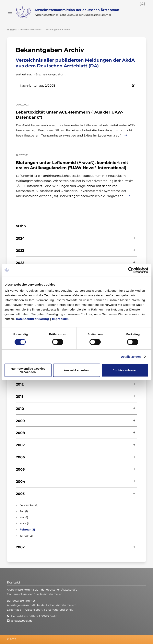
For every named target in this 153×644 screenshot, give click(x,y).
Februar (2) (27, 529)
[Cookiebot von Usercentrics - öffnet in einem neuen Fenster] (131, 270)
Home (12, 29)
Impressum (60, 319)
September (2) (29, 504)
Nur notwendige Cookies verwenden (28, 370)
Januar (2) (26, 535)
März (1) (25, 523)
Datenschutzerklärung (32, 319)
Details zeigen (131, 357)
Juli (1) (24, 510)
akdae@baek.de (22, 620)
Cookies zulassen (125, 370)
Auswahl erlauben (76, 370)
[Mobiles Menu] (10, 12)
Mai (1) (24, 517)
